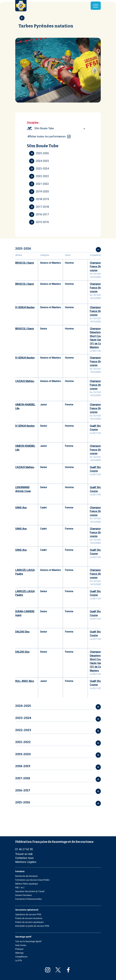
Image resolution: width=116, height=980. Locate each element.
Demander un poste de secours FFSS (32, 926)
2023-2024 (39, 169)
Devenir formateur (24, 895)
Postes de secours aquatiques (29, 922)
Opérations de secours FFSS (28, 915)
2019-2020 (39, 192)
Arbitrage (19, 953)
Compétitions (21, 957)
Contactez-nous (24, 858)
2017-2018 (39, 207)
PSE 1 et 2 (20, 888)
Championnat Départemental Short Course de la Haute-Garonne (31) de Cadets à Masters (100, 338)
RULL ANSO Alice (25, 681)
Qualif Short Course (96, 428)
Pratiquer (19, 949)
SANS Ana (21, 508)
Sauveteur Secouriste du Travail (30, 891)
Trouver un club (24, 854)
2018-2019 (39, 199)
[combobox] (60, 128)
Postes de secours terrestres (29, 918)
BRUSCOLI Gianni (25, 263)
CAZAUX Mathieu (25, 381)
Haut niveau (21, 945)
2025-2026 (39, 153)
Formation (20, 871)
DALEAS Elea (22, 632)
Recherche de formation (26, 876)
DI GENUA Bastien (25, 307)
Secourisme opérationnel (27, 910)
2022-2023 (39, 176)
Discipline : (33, 123)
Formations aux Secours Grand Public (32, 880)
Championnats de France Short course (99, 267)
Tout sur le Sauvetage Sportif (28, 941)
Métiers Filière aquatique (27, 884)
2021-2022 (39, 184)
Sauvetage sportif (23, 937)
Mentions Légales (26, 862)
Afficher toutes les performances (47, 136)
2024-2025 (39, 161)
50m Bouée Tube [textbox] (44, 128)
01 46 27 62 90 (24, 849)
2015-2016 (39, 222)
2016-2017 (39, 215)
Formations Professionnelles (29, 899)
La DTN (18, 961)
